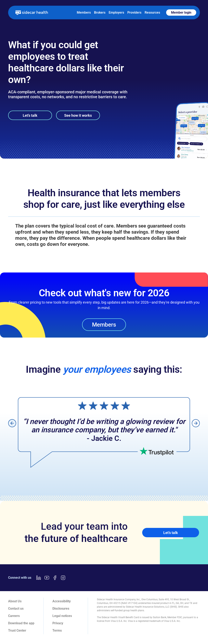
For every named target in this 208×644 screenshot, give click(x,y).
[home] (32, 12)
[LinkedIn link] (39, 578)
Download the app (21, 623)
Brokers (100, 13)
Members (84, 13)
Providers (134, 13)
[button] (12, 423)
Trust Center (17, 630)
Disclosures (61, 609)
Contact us (16, 609)
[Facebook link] (55, 578)
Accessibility (62, 601)
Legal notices (62, 616)
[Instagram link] (63, 578)
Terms (57, 630)
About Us (15, 601)
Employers (116, 13)
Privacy (58, 623)
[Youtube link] (47, 578)
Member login (181, 13)
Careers (14, 616)
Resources (152, 13)
